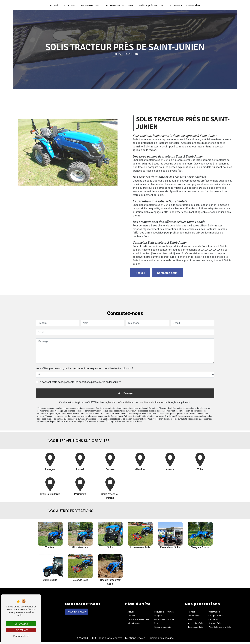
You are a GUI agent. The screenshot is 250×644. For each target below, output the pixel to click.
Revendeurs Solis (195, 629)
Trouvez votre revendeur (185, 5)
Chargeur (158, 617)
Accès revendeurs (77, 613)
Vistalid (84, 640)
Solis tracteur (214, 613)
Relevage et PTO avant (164, 613)
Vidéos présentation (152, 5)
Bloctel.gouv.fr (80, 409)
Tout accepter (21, 624)
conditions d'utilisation (151, 390)
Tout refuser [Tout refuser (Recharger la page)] (21, 630)
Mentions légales (135, 640)
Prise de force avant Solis (220, 629)
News (130, 5)
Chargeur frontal (216, 617)
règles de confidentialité (118, 390)
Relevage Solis (215, 625)
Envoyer (129, 380)
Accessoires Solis (195, 625)
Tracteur (69, 5)
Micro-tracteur (90, 5)
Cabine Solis (214, 621)
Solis (190, 621)
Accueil (54, 5)
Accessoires (113, 5)
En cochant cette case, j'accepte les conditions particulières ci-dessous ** (80, 369)
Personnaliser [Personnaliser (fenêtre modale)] (21, 636)
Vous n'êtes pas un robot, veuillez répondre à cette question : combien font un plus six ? (85, 355)
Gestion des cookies (161, 640)
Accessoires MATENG (164, 621)
